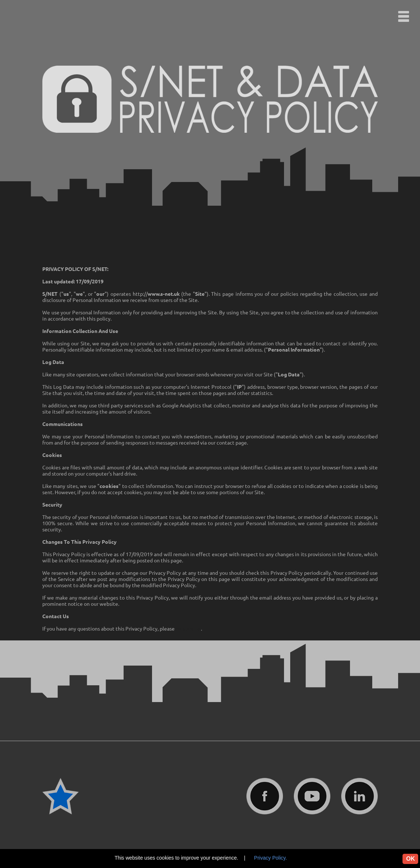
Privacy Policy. (271, 858)
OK (411, 859)
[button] (404, 16)
